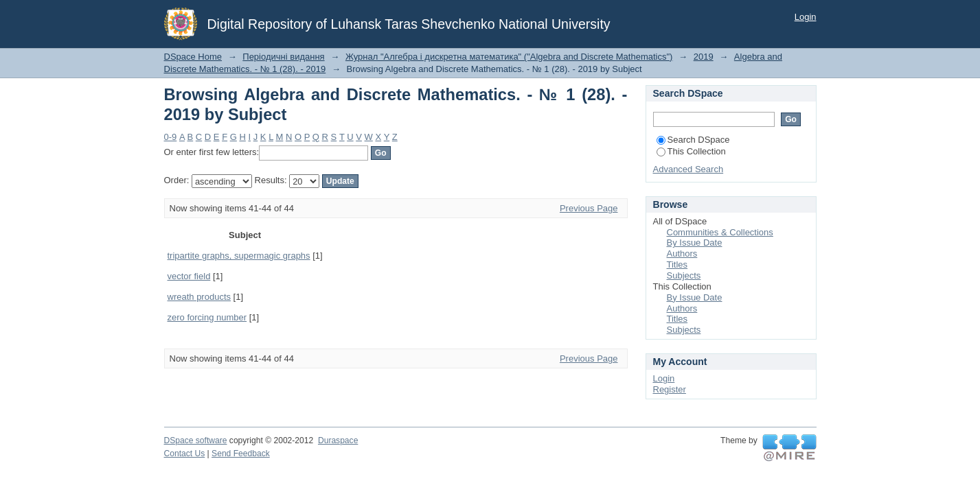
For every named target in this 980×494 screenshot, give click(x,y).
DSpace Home (193, 57)
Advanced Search (688, 169)
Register (670, 389)
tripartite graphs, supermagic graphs (239, 256)
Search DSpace (693, 140)
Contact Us (185, 454)
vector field (189, 276)
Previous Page (589, 208)
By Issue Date (695, 243)
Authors (682, 254)
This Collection (691, 151)
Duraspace (338, 440)
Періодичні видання (283, 57)
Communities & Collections (720, 232)
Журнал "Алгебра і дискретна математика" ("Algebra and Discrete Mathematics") (509, 57)
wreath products (200, 297)
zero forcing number (207, 317)
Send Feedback (241, 454)
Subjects (684, 275)
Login (806, 17)
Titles (677, 264)
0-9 (171, 137)
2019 (704, 57)
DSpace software (196, 440)
